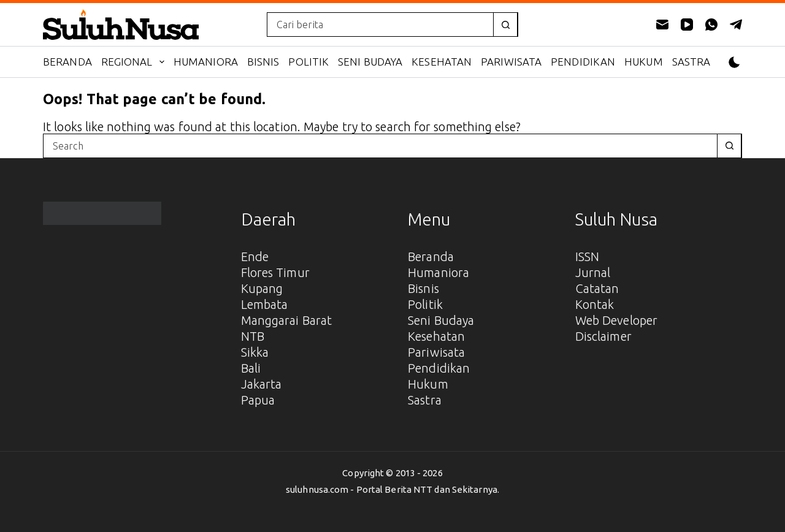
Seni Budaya (370, 62)
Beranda (67, 62)
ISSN (587, 256)
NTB (253, 336)
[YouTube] (687, 25)
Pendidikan (583, 62)
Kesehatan (442, 62)
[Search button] (505, 25)
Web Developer (616, 320)
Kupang (262, 288)
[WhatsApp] (711, 25)
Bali (251, 368)
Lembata (265, 304)
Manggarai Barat (287, 320)
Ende (255, 256)
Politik (308, 62)
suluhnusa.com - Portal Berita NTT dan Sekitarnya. (392, 489)
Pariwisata (511, 62)
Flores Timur (275, 272)
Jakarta (262, 384)
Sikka (255, 352)
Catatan (597, 288)
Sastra (691, 62)
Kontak (595, 304)
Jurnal (593, 272)
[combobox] (380, 25)
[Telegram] (736, 25)
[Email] (662, 25)
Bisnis (263, 62)
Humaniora (206, 62)
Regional (135, 62)
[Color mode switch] (734, 62)
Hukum (644, 62)
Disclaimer (603, 336)
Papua (258, 400)
